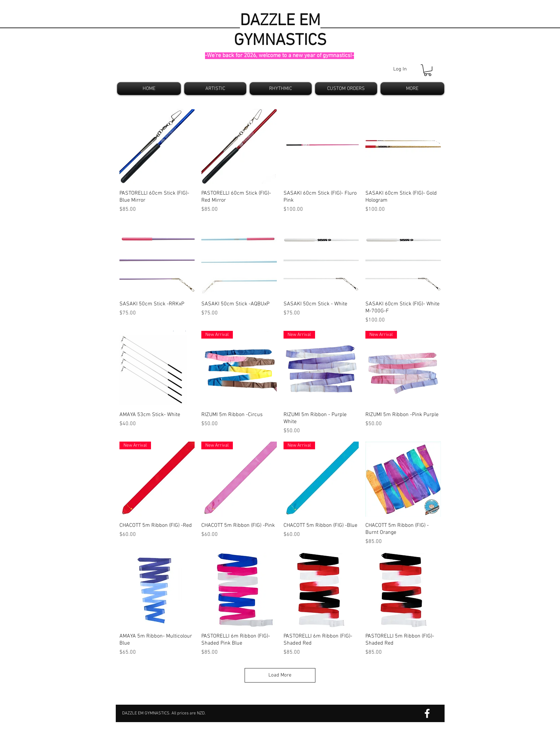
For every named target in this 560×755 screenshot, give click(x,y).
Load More (280, 675)
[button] (428, 70)
